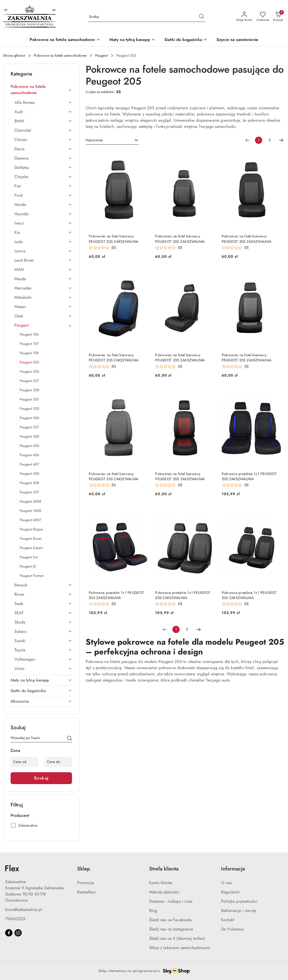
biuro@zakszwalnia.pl (24, 910)
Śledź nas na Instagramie (171, 929)
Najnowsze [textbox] (94, 140)
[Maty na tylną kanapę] (132, 40)
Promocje (86, 883)
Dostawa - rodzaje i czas (171, 901)
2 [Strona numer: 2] (270, 140)
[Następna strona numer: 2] (281, 140)
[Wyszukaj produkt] (147, 17)
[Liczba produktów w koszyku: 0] (278, 17)
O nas (226, 883)
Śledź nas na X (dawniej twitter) (177, 939)
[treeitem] (41, 90)
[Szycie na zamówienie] (237, 40)
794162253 (15, 919)
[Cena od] (24, 762)
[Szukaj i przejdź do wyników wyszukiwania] (202, 17)
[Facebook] (9, 933)
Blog (153, 911)
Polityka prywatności (239, 901)
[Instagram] (18, 933)
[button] (102, 248)
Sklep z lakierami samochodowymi (180, 948)
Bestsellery (86, 892)
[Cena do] (58, 762)
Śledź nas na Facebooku (171, 920)
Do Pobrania (232, 929)
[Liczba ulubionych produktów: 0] (263, 17)
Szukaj (41, 778)
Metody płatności (164, 892)
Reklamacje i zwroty (239, 911)
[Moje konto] (244, 17)
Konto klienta (161, 883)
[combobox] (112, 140)
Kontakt (228, 920)
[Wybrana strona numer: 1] (259, 140)
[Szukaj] (69, 739)
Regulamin (230, 892)
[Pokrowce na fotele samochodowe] (65, 40)
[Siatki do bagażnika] (186, 40)
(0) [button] (114, 248)
